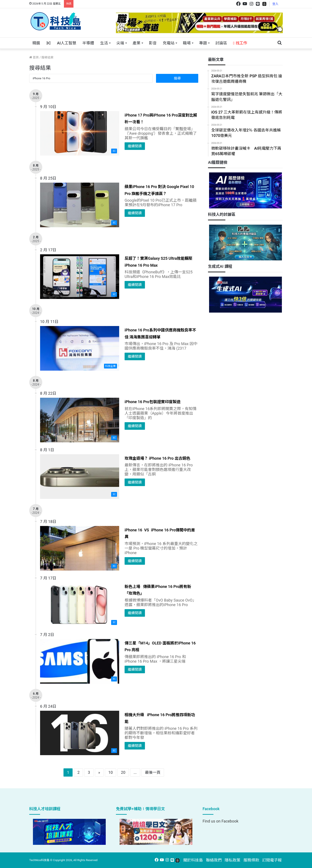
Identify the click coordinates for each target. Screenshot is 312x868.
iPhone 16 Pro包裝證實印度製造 (153, 402)
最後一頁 (153, 772)
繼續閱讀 (135, 146)
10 (110, 772)
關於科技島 (193, 860)
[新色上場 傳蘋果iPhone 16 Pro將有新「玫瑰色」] (80, 605)
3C (49, 43)
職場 (187, 43)
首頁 (34, 57)
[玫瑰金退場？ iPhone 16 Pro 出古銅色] (80, 477)
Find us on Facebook (220, 821)
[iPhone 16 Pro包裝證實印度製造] (80, 420)
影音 (153, 43)
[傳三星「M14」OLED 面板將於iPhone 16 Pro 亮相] (80, 661)
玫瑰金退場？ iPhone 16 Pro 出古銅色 (157, 458)
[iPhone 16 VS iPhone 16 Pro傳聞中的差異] (80, 548)
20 (123, 772)
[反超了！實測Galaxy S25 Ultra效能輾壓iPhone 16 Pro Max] (80, 277)
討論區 (221, 43)
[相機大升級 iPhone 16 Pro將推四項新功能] (80, 733)
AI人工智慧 (67, 43)
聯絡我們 (214, 860)
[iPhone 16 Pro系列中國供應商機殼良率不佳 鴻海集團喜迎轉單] (80, 348)
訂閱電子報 (272, 860)
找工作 (240, 43)
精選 (36, 43)
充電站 (169, 43)
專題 (203, 43)
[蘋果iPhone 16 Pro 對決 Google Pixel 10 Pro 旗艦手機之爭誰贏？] (80, 205)
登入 (275, 4)
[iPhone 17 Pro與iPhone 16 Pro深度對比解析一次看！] (80, 133)
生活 (104, 43)
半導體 (88, 43)
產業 (136, 43)
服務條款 (251, 860)
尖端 (120, 43)
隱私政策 (232, 860)
